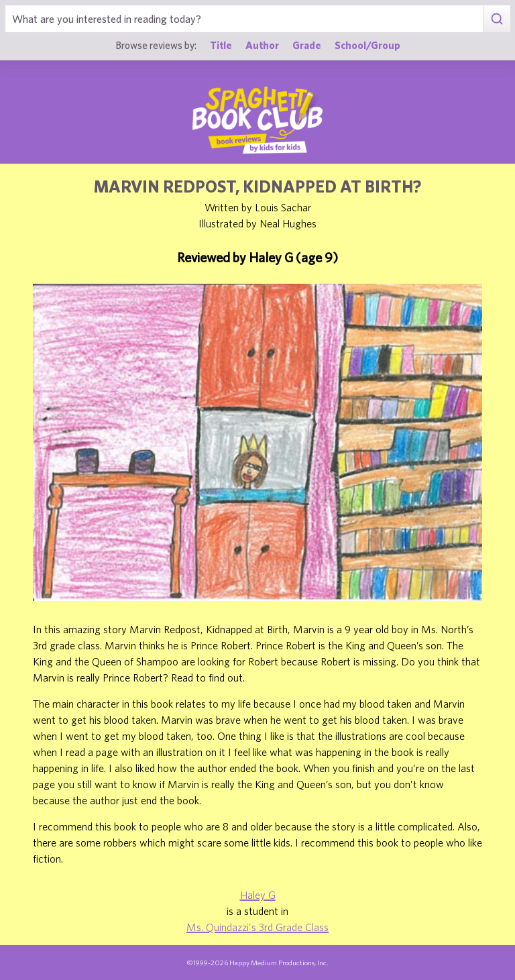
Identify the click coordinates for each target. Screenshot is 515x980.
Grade (307, 45)
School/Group (367, 45)
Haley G (258, 895)
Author (262, 45)
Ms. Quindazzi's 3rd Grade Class (257, 927)
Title (221, 45)
